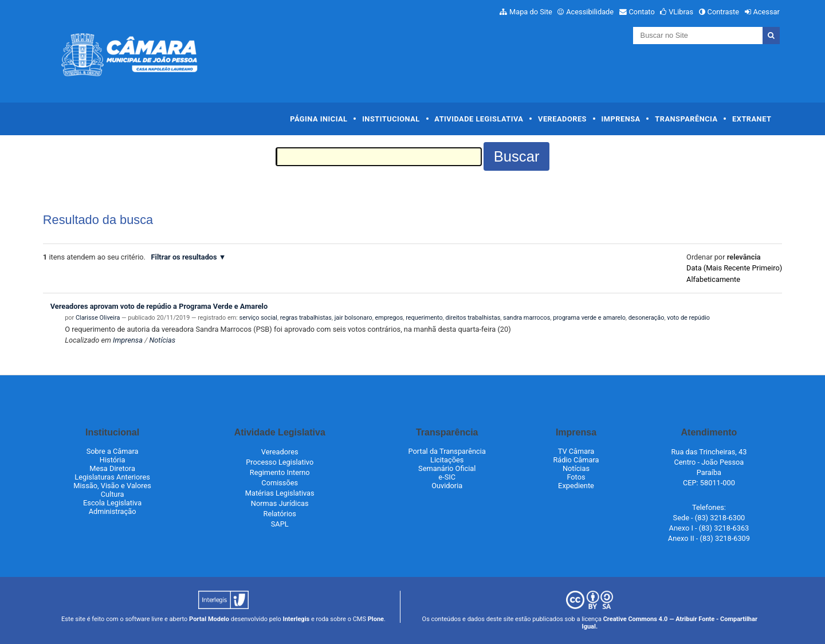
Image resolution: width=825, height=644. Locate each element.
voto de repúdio (688, 318)
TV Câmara (576, 451)
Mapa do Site (531, 12)
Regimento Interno (280, 472)
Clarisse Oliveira (98, 318)
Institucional (391, 119)
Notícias (162, 340)
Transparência (686, 119)
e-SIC (447, 477)
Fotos (576, 477)
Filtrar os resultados (184, 257)
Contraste (724, 12)
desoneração (647, 318)
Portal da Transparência (447, 451)
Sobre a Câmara (113, 451)
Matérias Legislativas (280, 493)
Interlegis (296, 619)
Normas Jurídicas (280, 503)
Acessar (766, 12)
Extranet (752, 119)
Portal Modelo (209, 619)
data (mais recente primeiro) (734, 268)
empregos (389, 318)
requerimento (424, 318)
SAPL (280, 524)
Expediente (576, 486)
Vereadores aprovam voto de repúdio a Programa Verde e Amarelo (159, 306)
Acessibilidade (590, 12)
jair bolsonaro (353, 318)
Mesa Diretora (112, 468)
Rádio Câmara (576, 460)
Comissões (280, 483)
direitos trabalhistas (473, 318)
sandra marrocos (527, 318)
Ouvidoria (447, 486)
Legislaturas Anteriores (112, 477)
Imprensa (621, 119)
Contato (642, 12)
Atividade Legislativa (479, 119)
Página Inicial (319, 119)
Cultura (113, 494)
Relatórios (280, 514)
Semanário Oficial (447, 468)
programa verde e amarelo (589, 318)
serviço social (258, 318)
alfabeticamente (713, 279)
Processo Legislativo (280, 462)
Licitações (447, 460)
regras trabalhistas (306, 318)
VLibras (681, 12)
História (113, 460)
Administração (113, 511)
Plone (376, 619)
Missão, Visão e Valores (112, 486)
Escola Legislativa (112, 503)
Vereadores (562, 119)
